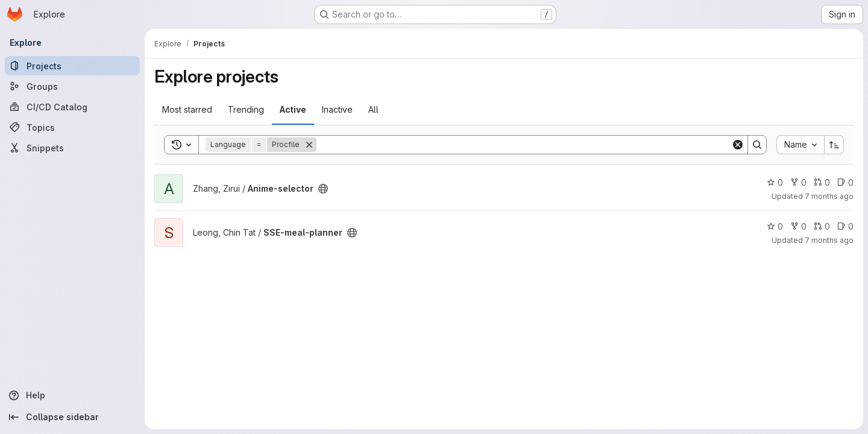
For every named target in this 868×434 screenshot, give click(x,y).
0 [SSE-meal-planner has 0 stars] (775, 226)
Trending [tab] (246, 109)
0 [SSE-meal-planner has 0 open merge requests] (822, 226)
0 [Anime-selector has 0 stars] (775, 182)
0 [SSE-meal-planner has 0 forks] (798, 226)
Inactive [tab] (337, 109)
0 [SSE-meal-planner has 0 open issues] (845, 226)
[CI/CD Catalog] (72, 107)
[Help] (72, 395)
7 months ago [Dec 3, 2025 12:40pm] (829, 196)
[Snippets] (72, 148)
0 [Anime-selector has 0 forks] (798, 182)
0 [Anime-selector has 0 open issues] (845, 182)
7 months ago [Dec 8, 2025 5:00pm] (829, 240)
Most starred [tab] (187, 109)
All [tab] (373, 109)
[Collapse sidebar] (72, 417)
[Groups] (72, 86)
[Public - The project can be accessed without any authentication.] (323, 189)
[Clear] (738, 145)
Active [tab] (293, 109)
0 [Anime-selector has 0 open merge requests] (822, 182)
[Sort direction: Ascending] (834, 145)
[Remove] (309, 145)
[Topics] (72, 127)
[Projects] (72, 66)
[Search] (524, 145)
